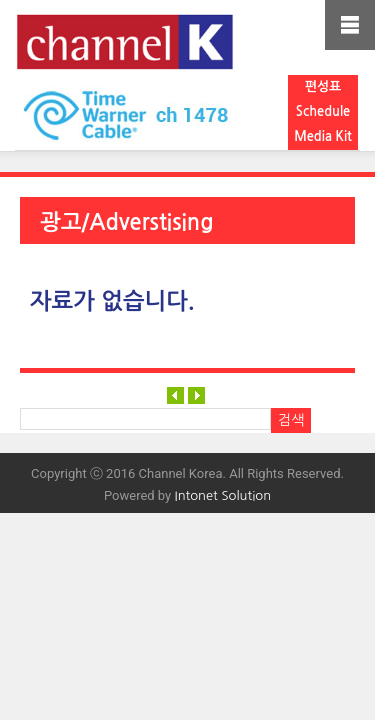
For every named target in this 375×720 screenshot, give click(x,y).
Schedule (323, 111)
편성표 (323, 86)
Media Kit (323, 136)
